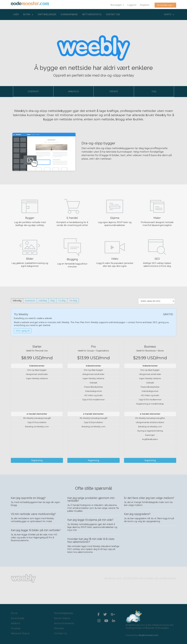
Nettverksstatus (92, 14)
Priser (114, 91)
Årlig (52, 301)
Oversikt (33, 91)
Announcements (64, 623)
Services (59, 628)
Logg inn (132, 5)
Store (14, 613)
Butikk (28, 14)
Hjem (16, 14)
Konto (169, 14)
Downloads (18, 618)
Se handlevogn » (165, 5)
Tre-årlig (73, 301)
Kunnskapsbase (69, 14)
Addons (15, 623)
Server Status (62, 618)
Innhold (73, 91)
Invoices (16, 628)
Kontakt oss (113, 14)
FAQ (154, 91)
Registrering (37, 460)
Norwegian (117, 5)
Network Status (20, 633)
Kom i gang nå (23, 331)
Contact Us (60, 633)
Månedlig (17, 301)
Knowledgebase (64, 613)
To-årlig (62, 301)
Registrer (145, 5)
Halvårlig (43, 301)
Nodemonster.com (148, 635)
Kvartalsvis (30, 301)
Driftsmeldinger (47, 14)
